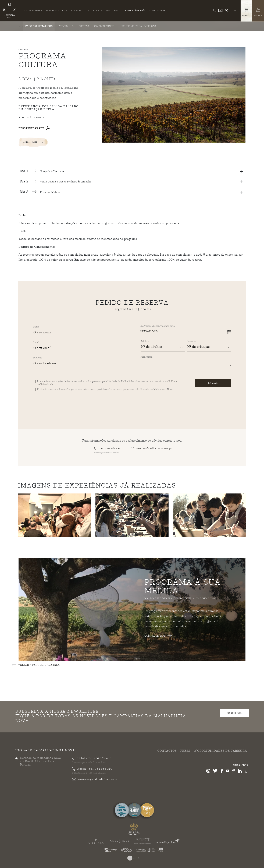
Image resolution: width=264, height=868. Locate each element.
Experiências (134, 11)
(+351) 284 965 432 (107, 449)
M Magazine (157, 11)
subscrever (234, 713)
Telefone (38, 358)
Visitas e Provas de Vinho (97, 26)
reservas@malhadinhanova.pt (151, 448)
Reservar (33, 142)
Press (185, 751)
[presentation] (59, 399)
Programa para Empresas (138, 26)
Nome (36, 327)
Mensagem (147, 357)
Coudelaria (94, 11)
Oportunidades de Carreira (220, 751)
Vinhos (76, 11)
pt (236, 11)
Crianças (192, 341)
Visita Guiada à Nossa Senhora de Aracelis (131, 181)
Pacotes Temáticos (39, 26)
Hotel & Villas (56, 11)
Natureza (113, 11)
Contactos (167, 751)
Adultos (145, 341)
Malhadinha (33, 11)
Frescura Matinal (131, 192)
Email (36, 342)
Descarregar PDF (34, 128)
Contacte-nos (158, 636)
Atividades (66, 26)
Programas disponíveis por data (157, 326)
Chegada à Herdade (131, 171)
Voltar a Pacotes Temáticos (36, 665)
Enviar (213, 383)
